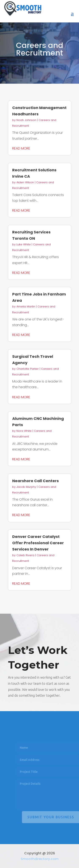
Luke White (24, 244)
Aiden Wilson (25, 182)
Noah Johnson (26, 120)
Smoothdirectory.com (40, 859)
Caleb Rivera (25, 555)
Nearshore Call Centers (35, 481)
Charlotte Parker (28, 369)
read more (21, 148)
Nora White (24, 431)
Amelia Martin (26, 306)
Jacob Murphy (26, 487)
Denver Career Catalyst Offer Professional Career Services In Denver (38, 543)
